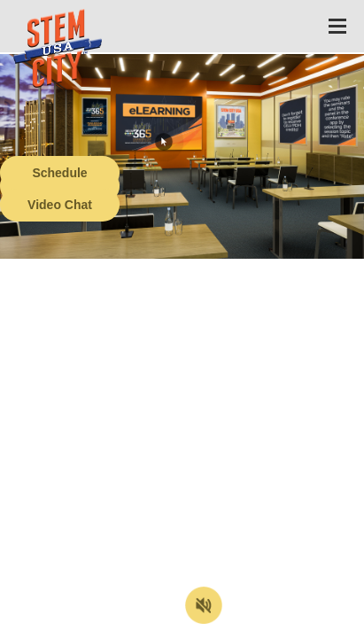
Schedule (59, 173)
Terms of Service (101, 625)
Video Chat (60, 205)
